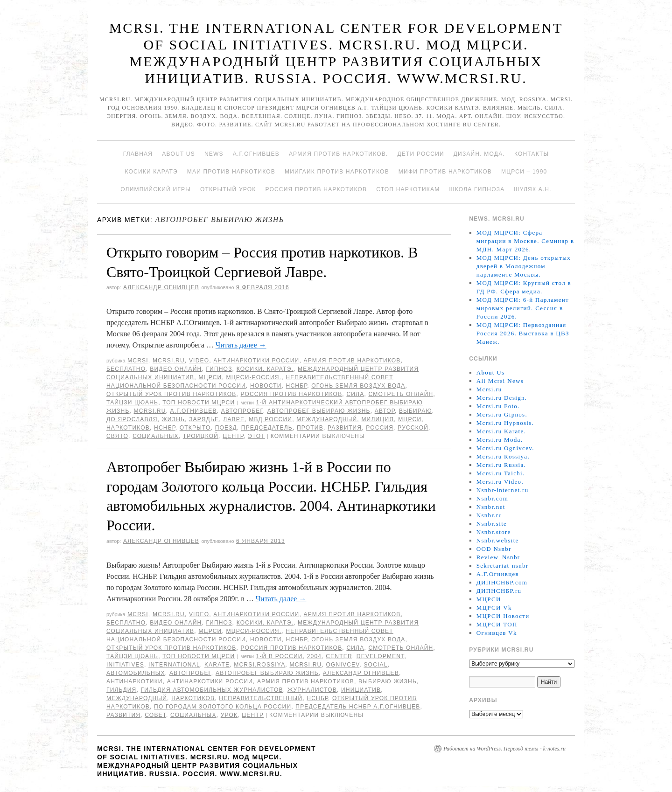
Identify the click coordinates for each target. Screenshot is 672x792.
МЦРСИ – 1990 (524, 172)
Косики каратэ (151, 172)
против (310, 428)
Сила (355, 394)
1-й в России (280, 656)
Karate (217, 665)
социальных (156, 436)
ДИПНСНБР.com (502, 582)
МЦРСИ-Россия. (254, 377)
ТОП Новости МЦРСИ (199, 403)
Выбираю (416, 411)
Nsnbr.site (492, 524)
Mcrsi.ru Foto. (498, 406)
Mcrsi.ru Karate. (501, 431)
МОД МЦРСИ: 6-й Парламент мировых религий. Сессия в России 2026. (523, 308)
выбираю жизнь (388, 681)
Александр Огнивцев (161, 287)
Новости (266, 386)
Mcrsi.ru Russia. (501, 465)
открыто (195, 428)
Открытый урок (228, 189)
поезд (226, 428)
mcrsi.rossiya (259, 665)
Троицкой (201, 436)
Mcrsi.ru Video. (500, 482)
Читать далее (241, 345)
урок (229, 715)
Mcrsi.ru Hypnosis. (505, 423)
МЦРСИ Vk (494, 608)
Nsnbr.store (494, 532)
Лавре (234, 419)
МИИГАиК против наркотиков (337, 172)
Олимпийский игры (156, 189)
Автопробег (242, 411)
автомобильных (136, 673)
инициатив (361, 690)
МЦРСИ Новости (503, 616)
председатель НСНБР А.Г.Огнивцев (358, 707)
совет (155, 715)
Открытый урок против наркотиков (171, 394)
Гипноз (219, 369)
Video (199, 361)
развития (345, 428)
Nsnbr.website (498, 540)
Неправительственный (261, 698)
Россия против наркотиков (316, 189)
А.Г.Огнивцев (256, 154)
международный (327, 419)
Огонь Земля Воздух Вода (358, 386)
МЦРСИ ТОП (497, 624)
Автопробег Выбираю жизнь (319, 411)
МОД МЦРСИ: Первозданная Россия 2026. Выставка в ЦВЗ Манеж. (523, 333)
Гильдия (121, 690)
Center (339, 656)
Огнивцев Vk (497, 633)
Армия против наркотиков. (339, 154)
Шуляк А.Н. (532, 189)
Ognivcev (343, 665)
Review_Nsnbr (498, 557)
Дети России (421, 154)
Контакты (532, 154)
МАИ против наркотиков (231, 172)
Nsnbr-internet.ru (503, 490)
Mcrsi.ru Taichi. (501, 473)
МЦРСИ (210, 377)
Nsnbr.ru (490, 515)
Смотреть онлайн (401, 394)
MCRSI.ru (150, 411)
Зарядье (204, 419)
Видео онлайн (176, 369)
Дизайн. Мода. (479, 154)
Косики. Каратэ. (265, 369)
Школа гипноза (477, 189)
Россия (380, 428)
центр (233, 436)
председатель (267, 428)
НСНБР (297, 386)
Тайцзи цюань (132, 403)
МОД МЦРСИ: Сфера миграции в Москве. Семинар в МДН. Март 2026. (525, 241)
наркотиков (128, 428)
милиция (378, 419)
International (174, 665)
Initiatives (125, 665)
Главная (138, 154)
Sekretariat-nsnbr (503, 566)
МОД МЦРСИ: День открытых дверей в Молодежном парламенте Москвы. (524, 266)
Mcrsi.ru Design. (502, 398)
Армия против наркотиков (352, 361)
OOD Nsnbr (494, 549)
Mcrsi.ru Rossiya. (503, 456)
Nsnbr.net (491, 507)
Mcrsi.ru (169, 361)
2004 (315, 656)
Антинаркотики (135, 681)
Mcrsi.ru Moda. (500, 440)
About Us (178, 154)
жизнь (174, 419)
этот (256, 436)
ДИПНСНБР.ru (499, 591)
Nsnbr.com (492, 498)
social (375, 665)
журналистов (312, 690)
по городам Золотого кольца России (223, 707)
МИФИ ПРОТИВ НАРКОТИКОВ (445, 172)
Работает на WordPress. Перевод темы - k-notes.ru (504, 749)
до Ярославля (132, 419)
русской (413, 428)
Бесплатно (126, 369)
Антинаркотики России (256, 361)
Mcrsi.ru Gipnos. (502, 414)
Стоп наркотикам (408, 189)
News (214, 154)
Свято (117, 436)
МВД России (270, 419)
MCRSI (138, 361)
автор (385, 411)
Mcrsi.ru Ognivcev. (505, 448)
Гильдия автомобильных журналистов (212, 690)
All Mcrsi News (500, 381)
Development (381, 656)
